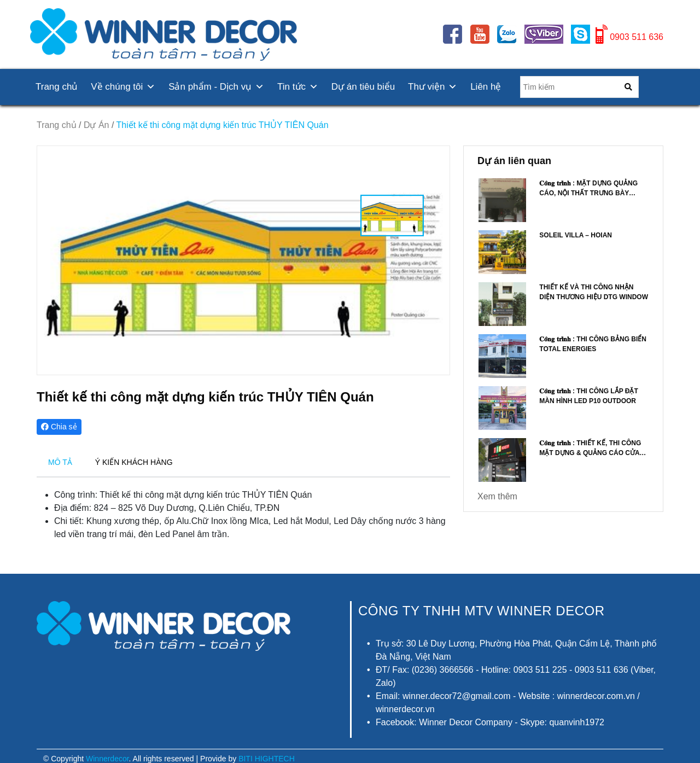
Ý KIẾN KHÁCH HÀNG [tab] (134, 462)
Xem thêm (497, 496)
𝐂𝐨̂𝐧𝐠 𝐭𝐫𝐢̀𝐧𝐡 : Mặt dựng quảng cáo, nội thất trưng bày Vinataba (588, 193)
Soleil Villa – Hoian (576, 235)
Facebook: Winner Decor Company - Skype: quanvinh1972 (490, 722)
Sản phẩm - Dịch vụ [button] (216, 87)
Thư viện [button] (433, 87)
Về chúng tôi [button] (123, 87)
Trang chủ (57, 87)
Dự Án (97, 125)
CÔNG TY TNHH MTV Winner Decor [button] (482, 611)
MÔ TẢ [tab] (60, 462)
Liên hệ (486, 87)
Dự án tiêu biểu (363, 87)
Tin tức (298, 87)
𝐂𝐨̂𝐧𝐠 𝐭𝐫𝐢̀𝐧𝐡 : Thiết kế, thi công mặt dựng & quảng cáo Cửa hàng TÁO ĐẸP (590, 453)
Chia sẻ (59, 427)
